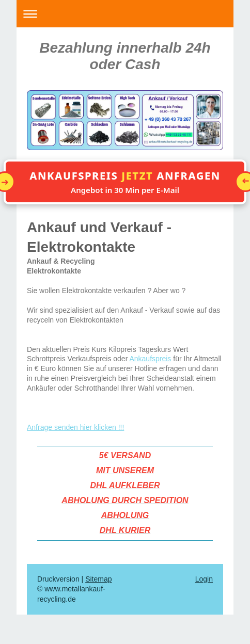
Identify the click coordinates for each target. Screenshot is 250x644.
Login (204, 579)
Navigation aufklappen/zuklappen (125, 14)
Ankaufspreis (150, 359)
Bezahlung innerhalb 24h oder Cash (125, 56)
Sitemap (98, 579)
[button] (125, 182)
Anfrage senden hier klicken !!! (75, 427)
